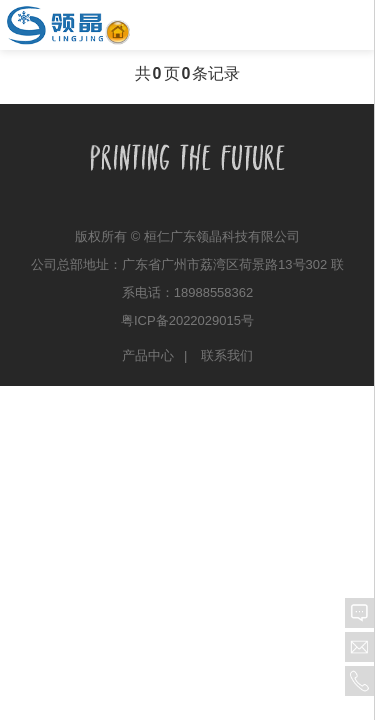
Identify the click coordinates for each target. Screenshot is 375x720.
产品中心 (148, 355)
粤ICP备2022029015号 (187, 320)
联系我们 (227, 355)
